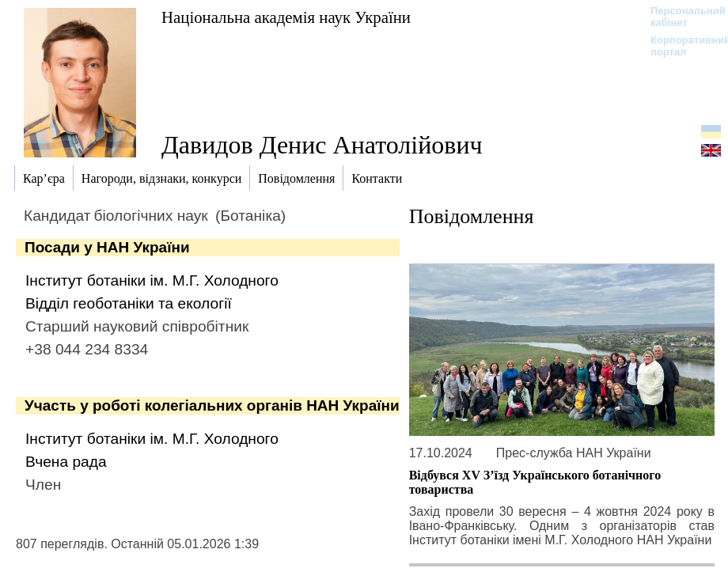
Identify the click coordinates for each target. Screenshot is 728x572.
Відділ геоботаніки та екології (129, 303)
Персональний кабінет (680, 17)
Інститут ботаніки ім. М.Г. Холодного (152, 280)
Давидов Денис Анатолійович (322, 145)
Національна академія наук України (286, 17)
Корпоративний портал (680, 46)
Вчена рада (66, 462)
